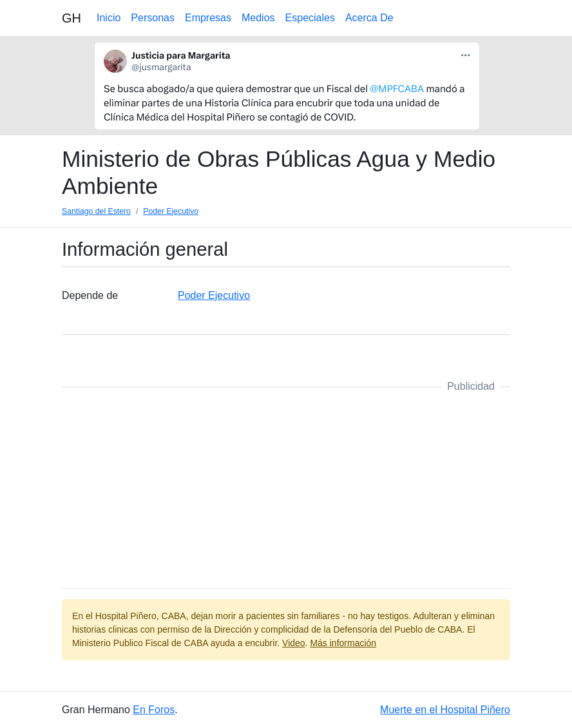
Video (294, 643)
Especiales (310, 18)
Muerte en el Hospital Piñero (445, 710)
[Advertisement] (286, 488)
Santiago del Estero (96, 211)
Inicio (109, 18)
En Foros (154, 710)
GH (71, 18)
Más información (343, 643)
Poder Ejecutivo (171, 211)
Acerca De (369, 18)
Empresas (208, 18)
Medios (258, 18)
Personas (153, 18)
